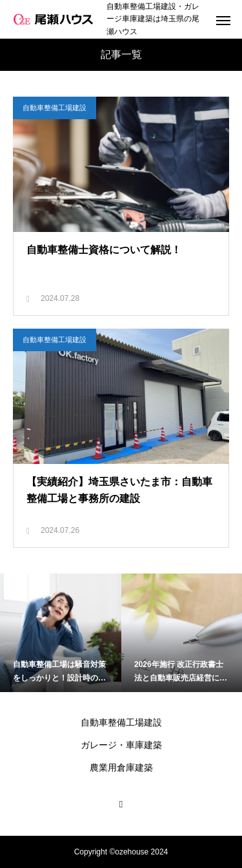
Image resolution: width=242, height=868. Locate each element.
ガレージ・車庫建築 (121, 745)
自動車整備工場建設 (55, 108)
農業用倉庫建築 (121, 767)
